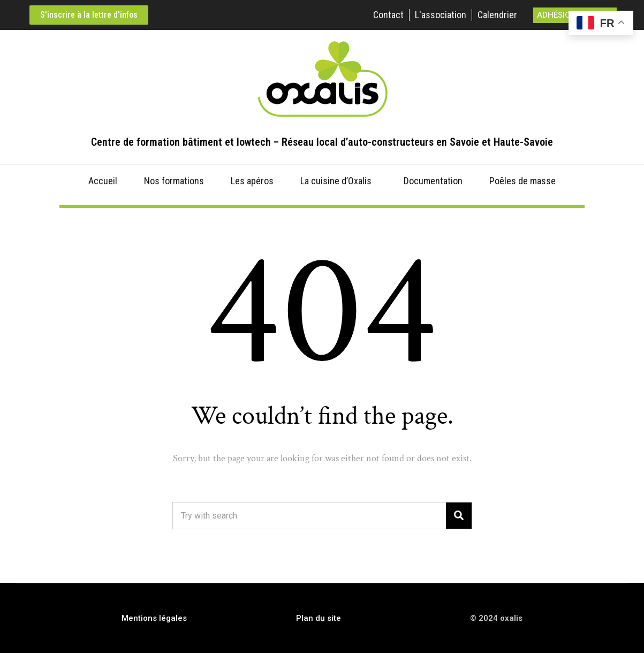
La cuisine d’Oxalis (336, 181)
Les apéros (252, 181)
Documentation (433, 181)
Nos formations (174, 181)
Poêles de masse (522, 181)
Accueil (103, 181)
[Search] (459, 516)
